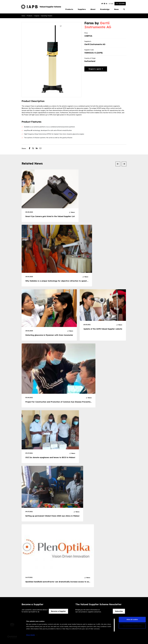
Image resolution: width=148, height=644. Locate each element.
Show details (31, 638)
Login (111, 4)
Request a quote (96, 69)
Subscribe (119, 611)
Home (23, 16)
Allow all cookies (132, 623)
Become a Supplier (58, 611)
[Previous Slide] (118, 164)
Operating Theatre (47, 16)
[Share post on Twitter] (34, 149)
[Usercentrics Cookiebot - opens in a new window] (12, 640)
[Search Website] (124, 9)
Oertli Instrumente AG (98, 25)
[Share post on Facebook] (31, 149)
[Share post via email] (41, 149)
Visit (120, 4)
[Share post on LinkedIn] (38, 149)
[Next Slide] (124, 164)
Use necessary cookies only (132, 629)
